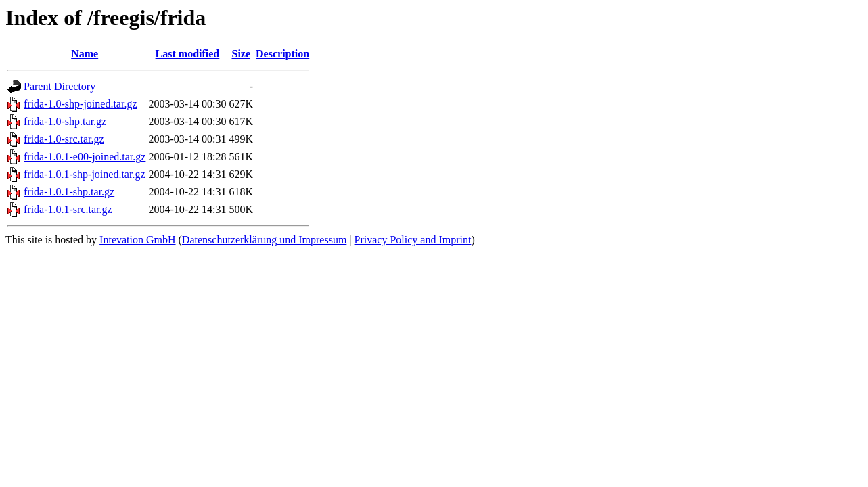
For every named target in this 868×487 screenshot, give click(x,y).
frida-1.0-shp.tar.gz (65, 121)
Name (85, 54)
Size (241, 54)
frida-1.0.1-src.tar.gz (68, 209)
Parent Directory (60, 86)
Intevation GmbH (137, 240)
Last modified (188, 54)
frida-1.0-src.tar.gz (64, 139)
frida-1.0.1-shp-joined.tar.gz (85, 174)
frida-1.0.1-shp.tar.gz (69, 192)
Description (282, 54)
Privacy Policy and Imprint (413, 240)
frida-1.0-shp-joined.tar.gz (81, 104)
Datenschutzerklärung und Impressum (264, 240)
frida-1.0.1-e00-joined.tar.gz (85, 157)
